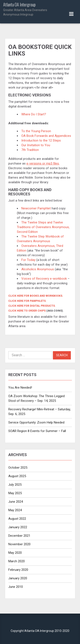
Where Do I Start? (34, 114)
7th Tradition (30, 150)
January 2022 (18, 527)
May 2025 (15, 493)
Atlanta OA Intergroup (29, 9)
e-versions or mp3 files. (43, 163)
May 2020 (15, 553)
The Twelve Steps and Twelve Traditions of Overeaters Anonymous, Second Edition (43, 227)
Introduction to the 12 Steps (41, 140)
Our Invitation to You (36, 145)
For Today (28, 260)
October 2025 (18, 468)
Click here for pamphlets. (27, 301)
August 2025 (17, 476)
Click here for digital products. (32, 306)
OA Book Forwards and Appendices (46, 136)
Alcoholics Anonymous (38, 269)
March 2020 (17, 561)
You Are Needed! (20, 388)
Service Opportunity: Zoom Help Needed (36, 422)
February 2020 (18, 570)
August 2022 (17, 519)
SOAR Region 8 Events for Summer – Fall (37, 431)
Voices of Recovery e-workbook (44, 279)
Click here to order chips (27, 311)
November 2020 (19, 544)
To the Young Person (37, 131)
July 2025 (15, 485)
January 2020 (18, 578)
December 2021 (19, 536)
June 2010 (16, 587)
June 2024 (16, 502)
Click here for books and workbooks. (36, 296)
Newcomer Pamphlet (36, 208)
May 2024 (15, 510)
